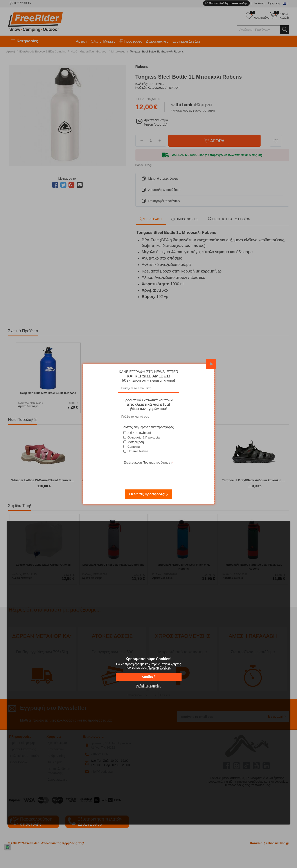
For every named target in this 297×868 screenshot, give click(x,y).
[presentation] (149, 474)
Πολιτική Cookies (159, 668)
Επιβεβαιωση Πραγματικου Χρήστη (148, 462)
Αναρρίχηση (136, 442)
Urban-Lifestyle (138, 451)
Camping (134, 447)
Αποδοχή (148, 677)
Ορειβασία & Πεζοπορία (144, 437)
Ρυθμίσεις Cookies (148, 686)
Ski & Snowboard (139, 433)
